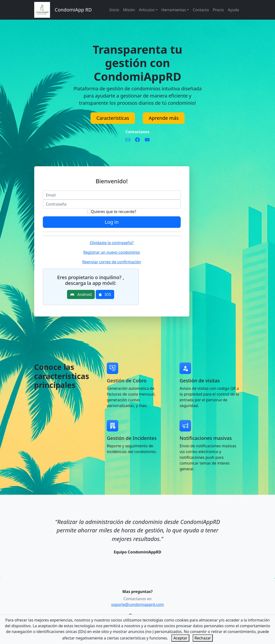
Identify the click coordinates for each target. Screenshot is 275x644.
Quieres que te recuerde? (112, 212)
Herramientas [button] (174, 10)
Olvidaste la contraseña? (112, 243)
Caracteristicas (113, 118)
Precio (218, 10)
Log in (112, 222)
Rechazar (203, 638)
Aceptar (180, 638)
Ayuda (233, 10)
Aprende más (164, 118)
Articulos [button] (147, 10)
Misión (129, 10)
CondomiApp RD (73, 10)
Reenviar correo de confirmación (112, 262)
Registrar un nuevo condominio (112, 252)
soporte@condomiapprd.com (138, 604)
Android (81, 294)
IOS (105, 294)
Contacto (201, 10)
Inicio (114, 10)
